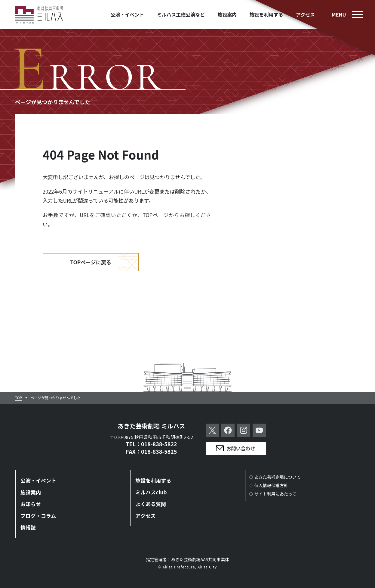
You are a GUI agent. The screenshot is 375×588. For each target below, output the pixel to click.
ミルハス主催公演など (181, 14)
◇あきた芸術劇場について (275, 477)
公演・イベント (38, 480)
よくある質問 (151, 504)
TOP (18, 398)
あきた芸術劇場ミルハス (39, 15)
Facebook (228, 430)
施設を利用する (153, 480)
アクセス (145, 516)
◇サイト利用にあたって (273, 494)
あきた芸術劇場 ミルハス (151, 426)
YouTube (259, 430)
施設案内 (31, 492)
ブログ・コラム (38, 516)
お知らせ (31, 504)
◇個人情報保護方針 (269, 485)
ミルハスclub (151, 492)
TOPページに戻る (91, 262)
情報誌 (28, 527)
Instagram (244, 430)
